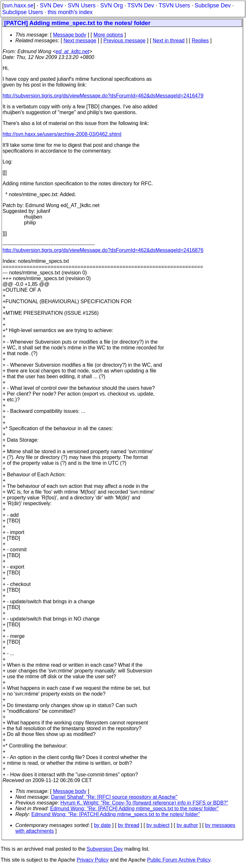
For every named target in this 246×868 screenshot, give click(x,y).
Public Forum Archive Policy (179, 860)
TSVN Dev (141, 5)
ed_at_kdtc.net (73, 51)
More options (108, 35)
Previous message (125, 41)
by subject (158, 825)
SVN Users (82, 5)
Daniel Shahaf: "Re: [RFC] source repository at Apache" (114, 797)
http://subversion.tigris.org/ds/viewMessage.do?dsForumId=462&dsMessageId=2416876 (103, 250)
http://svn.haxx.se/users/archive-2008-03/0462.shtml (62, 134)
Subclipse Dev (213, 5)
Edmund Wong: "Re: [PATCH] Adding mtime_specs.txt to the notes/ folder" (135, 809)
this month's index (70, 12)
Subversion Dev (105, 849)
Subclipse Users (23, 12)
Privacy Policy (93, 860)
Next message (80, 41)
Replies (200, 41)
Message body (70, 35)
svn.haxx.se (19, 5)
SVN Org (111, 5)
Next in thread (169, 41)
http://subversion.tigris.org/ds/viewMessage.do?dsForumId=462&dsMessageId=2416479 (103, 96)
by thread (129, 825)
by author (187, 825)
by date (102, 825)
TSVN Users (174, 5)
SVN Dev (51, 5)
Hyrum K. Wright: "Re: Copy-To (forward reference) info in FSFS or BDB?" (144, 803)
